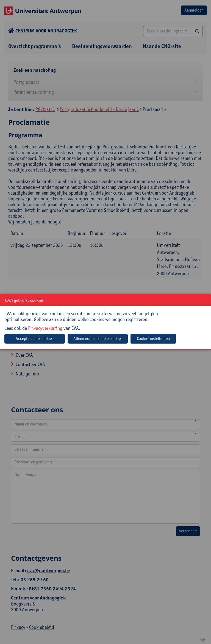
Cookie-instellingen (153, 338)
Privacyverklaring (45, 328)
